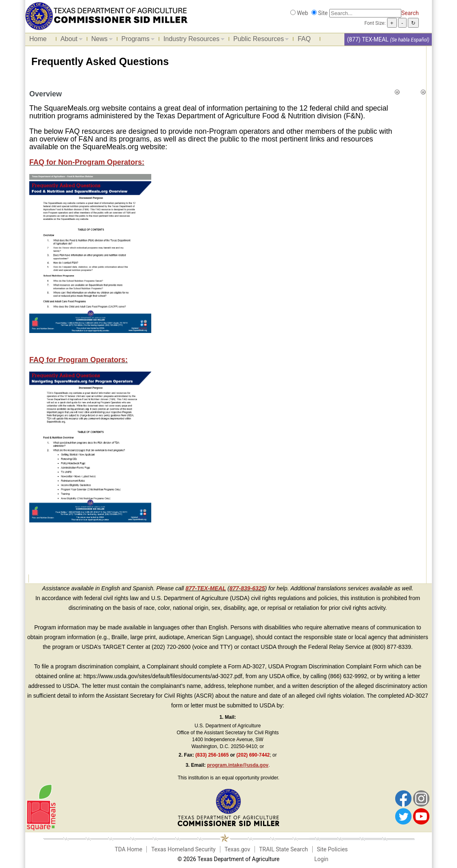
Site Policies (332, 849)
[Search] (365, 13)
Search (410, 13)
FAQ (304, 39)
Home (38, 39)
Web (302, 13)
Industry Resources (192, 40)
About (70, 40)
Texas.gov (237, 849)
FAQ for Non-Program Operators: (87, 162)
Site (323, 13)
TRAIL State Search (283, 849)
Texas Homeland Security (183, 849)
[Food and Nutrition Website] (107, 15)
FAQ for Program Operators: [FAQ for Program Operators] (78, 360)
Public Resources (259, 40)
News (100, 40)
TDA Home (128, 849)
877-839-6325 (247, 588)
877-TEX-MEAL (206, 588)
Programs (136, 40)
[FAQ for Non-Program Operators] (90, 253)
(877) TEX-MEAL (368, 39)
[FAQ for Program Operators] (90, 446)
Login (321, 859)
